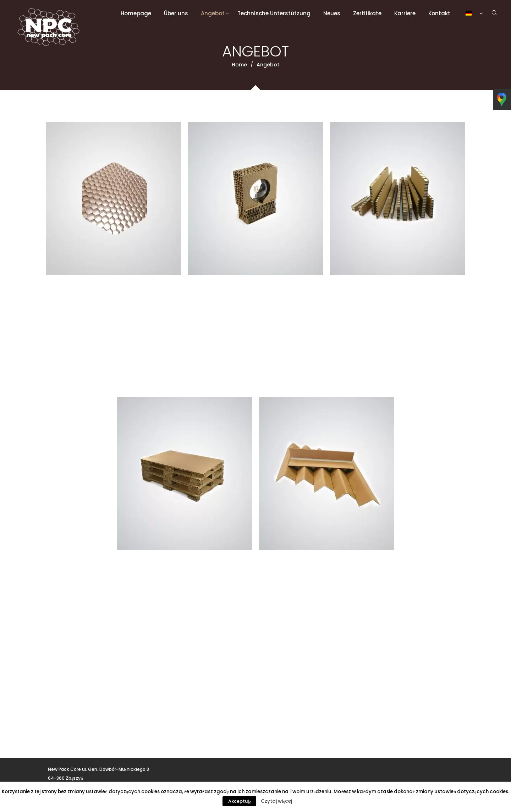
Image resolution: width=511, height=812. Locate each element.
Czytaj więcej (276, 801)
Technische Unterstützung (274, 13)
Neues (332, 13)
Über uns (176, 13)
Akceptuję (240, 801)
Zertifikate (367, 13)
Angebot (213, 13)
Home (239, 65)
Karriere (405, 13)
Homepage (136, 13)
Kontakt (439, 13)
